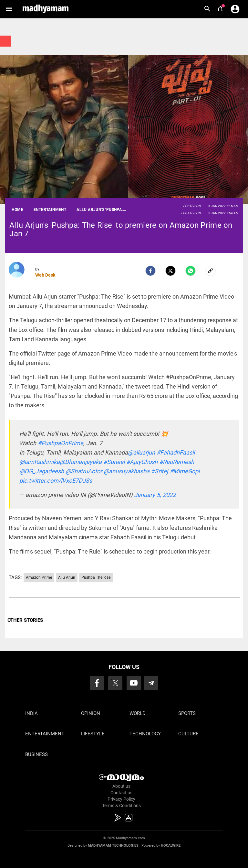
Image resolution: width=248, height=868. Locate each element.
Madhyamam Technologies (113, 846)
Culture (188, 734)
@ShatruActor (84, 471)
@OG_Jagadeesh (42, 471)
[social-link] (211, 271)
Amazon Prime (39, 577)
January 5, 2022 (155, 495)
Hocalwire (171, 846)
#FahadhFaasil (176, 452)
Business (36, 754)
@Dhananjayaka (81, 462)
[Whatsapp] (191, 271)
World (138, 713)
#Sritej (160, 471)
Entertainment (45, 734)
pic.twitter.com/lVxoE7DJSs (56, 481)
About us (121, 786)
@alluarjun (141, 452)
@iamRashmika (40, 462)
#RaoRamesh (177, 462)
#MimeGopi (185, 471)
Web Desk (45, 275)
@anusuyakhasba (127, 471)
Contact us (121, 793)
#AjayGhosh (142, 462)
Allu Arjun (67, 577)
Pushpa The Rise (96, 577)
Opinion (91, 713)
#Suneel (114, 462)
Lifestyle (93, 734)
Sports (187, 713)
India (31, 713)
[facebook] (150, 271)
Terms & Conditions (121, 806)
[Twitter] (170, 271)
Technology (145, 734)
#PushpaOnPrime (61, 443)
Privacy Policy (121, 799)
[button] (9, 9)
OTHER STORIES (25, 620)
